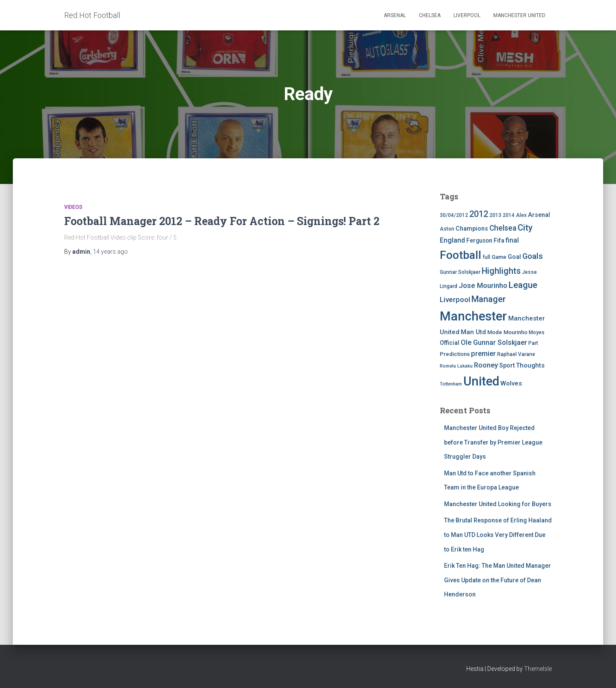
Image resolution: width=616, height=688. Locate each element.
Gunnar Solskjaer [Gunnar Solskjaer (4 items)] (460, 272)
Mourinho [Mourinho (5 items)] (515, 332)
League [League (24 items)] (523, 285)
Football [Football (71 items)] (461, 255)
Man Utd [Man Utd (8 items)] (473, 332)
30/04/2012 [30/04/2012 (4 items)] (454, 215)
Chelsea (430, 15)
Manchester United (519, 15)
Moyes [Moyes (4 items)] (537, 332)
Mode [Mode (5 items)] (495, 332)
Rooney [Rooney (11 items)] (486, 365)
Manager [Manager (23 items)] (489, 299)
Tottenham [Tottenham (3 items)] (451, 384)
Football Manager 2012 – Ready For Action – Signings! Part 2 (222, 221)
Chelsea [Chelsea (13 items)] (503, 228)
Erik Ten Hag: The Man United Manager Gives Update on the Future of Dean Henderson (498, 580)
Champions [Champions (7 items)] (472, 229)
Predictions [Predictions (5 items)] (455, 354)
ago (110, 252)
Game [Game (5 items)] (499, 257)
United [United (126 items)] (481, 381)
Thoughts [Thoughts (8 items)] (530, 365)
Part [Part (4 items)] (533, 343)
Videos (73, 207)
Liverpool (467, 15)
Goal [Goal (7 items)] (514, 257)
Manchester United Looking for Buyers (498, 504)
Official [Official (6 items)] (450, 343)
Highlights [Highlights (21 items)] (501, 271)
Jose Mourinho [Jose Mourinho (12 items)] (483, 285)
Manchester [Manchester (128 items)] (473, 316)
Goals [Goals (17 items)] (533, 256)
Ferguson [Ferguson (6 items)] (479, 240)
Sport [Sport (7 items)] (507, 366)
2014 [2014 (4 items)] (509, 215)
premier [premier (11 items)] (483, 354)
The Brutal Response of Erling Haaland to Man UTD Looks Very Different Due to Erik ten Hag (498, 535)
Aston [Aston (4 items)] (447, 229)
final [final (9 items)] (512, 240)
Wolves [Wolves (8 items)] (511, 383)
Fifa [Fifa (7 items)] (499, 241)
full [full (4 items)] (486, 257)
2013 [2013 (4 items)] (495, 215)
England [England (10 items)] (452, 240)
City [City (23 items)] (525, 228)
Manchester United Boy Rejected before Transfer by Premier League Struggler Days (493, 442)
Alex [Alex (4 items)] (521, 215)
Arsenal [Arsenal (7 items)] (539, 215)
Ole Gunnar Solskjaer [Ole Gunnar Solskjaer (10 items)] (494, 343)
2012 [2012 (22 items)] (479, 214)
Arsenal (395, 15)
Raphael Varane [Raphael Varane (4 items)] (516, 354)
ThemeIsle (538, 669)
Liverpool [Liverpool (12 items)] (455, 300)
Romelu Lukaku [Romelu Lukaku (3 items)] (456, 366)
